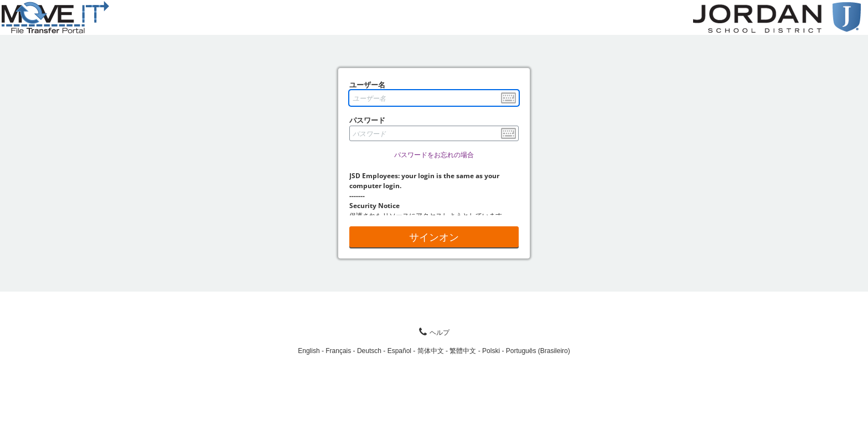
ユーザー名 (367, 85)
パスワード (367, 120)
